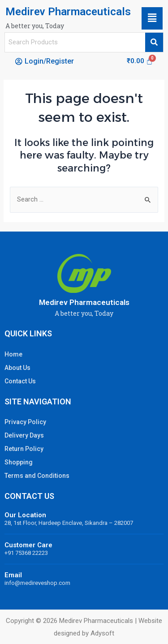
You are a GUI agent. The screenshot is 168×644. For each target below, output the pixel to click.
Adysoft (102, 633)
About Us (17, 368)
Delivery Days (24, 435)
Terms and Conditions (37, 476)
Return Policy (24, 449)
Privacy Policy (25, 422)
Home (13, 354)
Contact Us (20, 381)
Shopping (19, 462)
